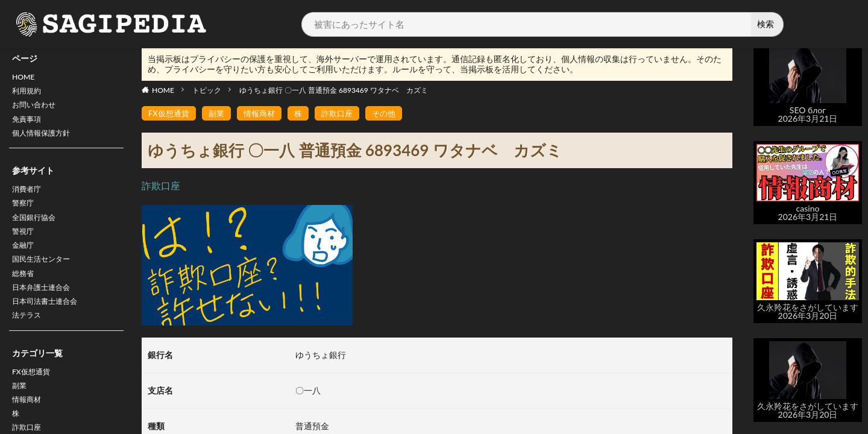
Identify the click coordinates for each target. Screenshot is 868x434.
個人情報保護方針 (46, 141)
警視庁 (25, 246)
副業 (20, 413)
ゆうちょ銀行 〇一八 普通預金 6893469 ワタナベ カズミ (334, 90)
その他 (394, 114)
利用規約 (29, 94)
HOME (25, 78)
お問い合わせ (37, 109)
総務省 (25, 293)
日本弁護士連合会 (46, 308)
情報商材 (265, 114)
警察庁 (25, 214)
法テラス (29, 340)
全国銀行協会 (37, 230)
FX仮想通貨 (34, 398)
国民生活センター (46, 277)
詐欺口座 (345, 114)
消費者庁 (29, 199)
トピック (207, 90)
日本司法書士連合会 (50, 324)
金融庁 (25, 261)
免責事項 (29, 125)
